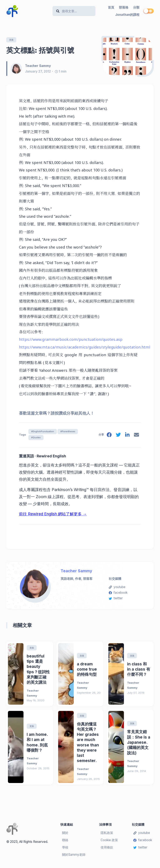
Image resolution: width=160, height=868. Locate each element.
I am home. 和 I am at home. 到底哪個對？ (37, 744)
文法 (12, 40)
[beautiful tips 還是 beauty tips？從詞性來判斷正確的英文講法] (16, 676)
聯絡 (65, 842)
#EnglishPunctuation (43, 432)
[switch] (149, 11)
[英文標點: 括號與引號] (127, 57)
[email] (136, 436)
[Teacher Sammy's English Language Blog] (28, 11)
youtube (117, 588)
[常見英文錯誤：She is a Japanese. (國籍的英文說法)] (116, 749)
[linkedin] (127, 436)
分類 (136, 7)
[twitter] (117, 436)
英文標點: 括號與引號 (40, 51)
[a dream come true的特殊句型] (66, 676)
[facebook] (108, 436)
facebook (118, 594)
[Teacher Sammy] (18, 69)
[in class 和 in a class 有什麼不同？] (116, 676)
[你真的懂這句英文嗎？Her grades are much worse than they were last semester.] (66, 749)
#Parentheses (71, 432)
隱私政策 (107, 835)
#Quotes (36, 438)
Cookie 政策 (109, 842)
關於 (65, 835)
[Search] (76, 11)
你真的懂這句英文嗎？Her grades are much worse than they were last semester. (88, 744)
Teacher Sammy (76, 572)
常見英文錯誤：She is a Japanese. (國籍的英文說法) (139, 744)
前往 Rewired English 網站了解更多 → (53, 515)
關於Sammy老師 (74, 856)
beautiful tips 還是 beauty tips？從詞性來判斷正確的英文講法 (38, 671)
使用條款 (107, 849)
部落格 (124, 7)
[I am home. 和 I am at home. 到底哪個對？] (16, 749)
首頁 (111, 7)
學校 (65, 849)
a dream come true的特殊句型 (87, 671)
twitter (116, 600)
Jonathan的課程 (127, 15)
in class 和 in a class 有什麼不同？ (139, 671)
